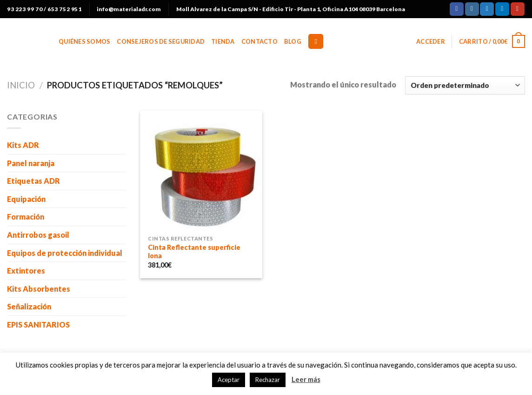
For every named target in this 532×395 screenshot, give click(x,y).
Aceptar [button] (229, 380)
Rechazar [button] (268, 380)
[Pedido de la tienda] (465, 85)
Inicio (21, 85)
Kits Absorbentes (39, 289)
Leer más (306, 379)
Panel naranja (31, 163)
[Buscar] (316, 42)
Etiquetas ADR (33, 181)
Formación (26, 217)
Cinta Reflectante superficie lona (194, 252)
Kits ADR (23, 145)
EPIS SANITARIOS (38, 325)
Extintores (26, 271)
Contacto (259, 41)
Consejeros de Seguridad (161, 41)
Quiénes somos (84, 41)
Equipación (26, 199)
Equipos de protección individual (65, 253)
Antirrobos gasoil (38, 235)
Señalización (29, 306)
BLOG (293, 41)
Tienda (223, 41)
